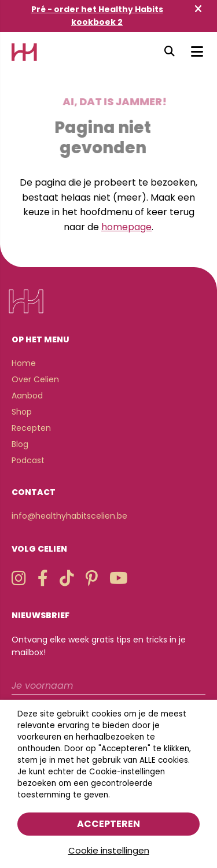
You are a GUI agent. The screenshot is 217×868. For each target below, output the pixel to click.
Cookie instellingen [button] (109, 850)
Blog (20, 444)
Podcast (28, 460)
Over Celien (35, 379)
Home (24, 363)
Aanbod (27, 396)
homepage (126, 227)
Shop (22, 412)
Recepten (31, 428)
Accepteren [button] (108, 824)
